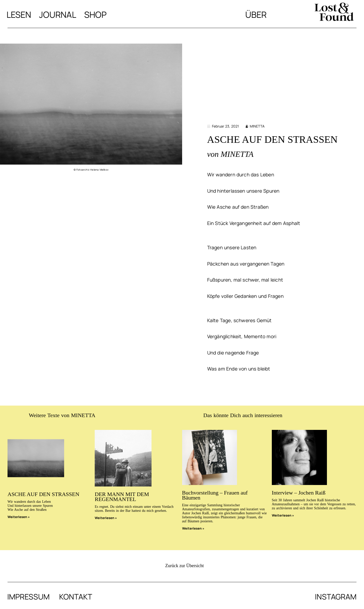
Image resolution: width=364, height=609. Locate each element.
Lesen (19, 15)
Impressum (28, 597)
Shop (95, 15)
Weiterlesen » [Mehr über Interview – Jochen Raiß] (283, 515)
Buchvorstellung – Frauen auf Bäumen (215, 495)
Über (256, 15)
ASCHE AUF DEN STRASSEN (43, 494)
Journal (58, 15)
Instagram (336, 597)
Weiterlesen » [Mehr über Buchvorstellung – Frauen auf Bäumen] (193, 528)
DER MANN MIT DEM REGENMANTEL (122, 497)
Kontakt (76, 597)
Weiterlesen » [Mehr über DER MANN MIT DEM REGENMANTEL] (106, 518)
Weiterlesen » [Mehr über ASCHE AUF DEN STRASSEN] (19, 517)
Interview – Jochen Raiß (299, 493)
